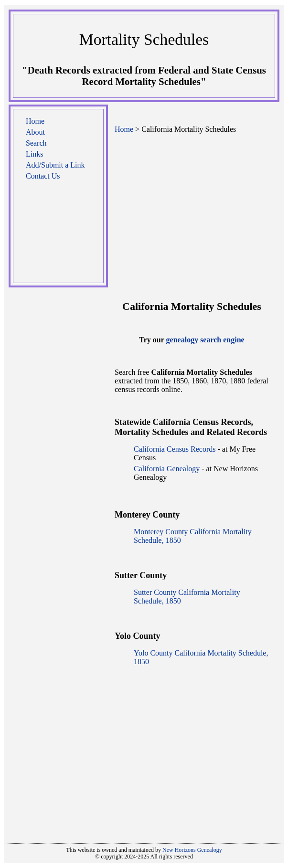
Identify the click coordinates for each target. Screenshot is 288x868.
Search (36, 143)
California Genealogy (167, 469)
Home (35, 121)
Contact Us (43, 176)
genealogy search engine (205, 340)
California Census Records (175, 449)
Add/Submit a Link (55, 165)
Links (34, 154)
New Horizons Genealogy (192, 850)
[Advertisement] (58, 237)
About (35, 132)
